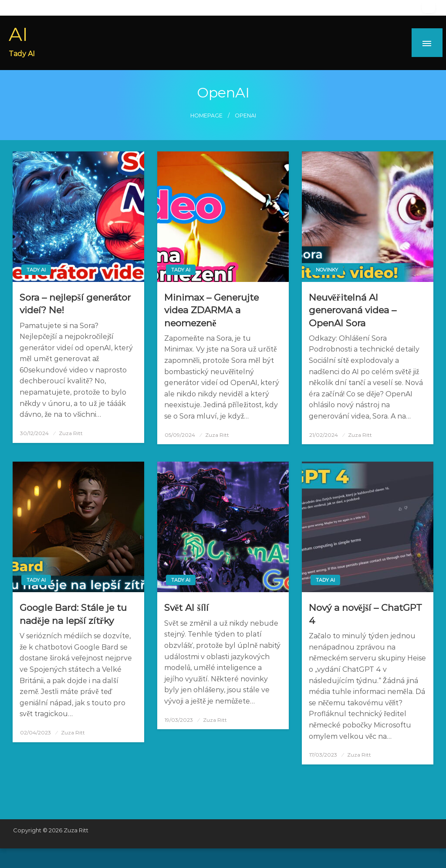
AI (18, 34)
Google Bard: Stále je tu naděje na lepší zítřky (73, 614)
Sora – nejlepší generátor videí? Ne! (75, 304)
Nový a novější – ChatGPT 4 (366, 614)
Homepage (206, 116)
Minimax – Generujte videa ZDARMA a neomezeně (211, 310)
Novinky (327, 270)
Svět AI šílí (186, 608)
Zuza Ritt (71, 433)
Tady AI (36, 270)
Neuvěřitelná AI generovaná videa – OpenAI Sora (353, 310)
